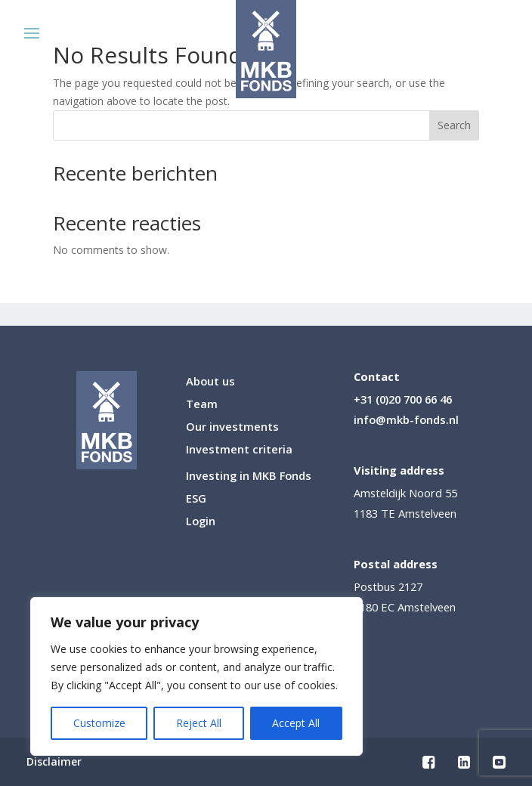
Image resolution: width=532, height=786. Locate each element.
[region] (196, 676)
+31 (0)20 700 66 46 (403, 399)
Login (201, 522)
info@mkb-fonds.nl (406, 419)
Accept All (296, 723)
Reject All (199, 723)
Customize (99, 723)
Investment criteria (239, 450)
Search (454, 125)
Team (202, 405)
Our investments (232, 427)
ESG (196, 499)
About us (210, 382)
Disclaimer (54, 763)
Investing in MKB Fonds (249, 477)
